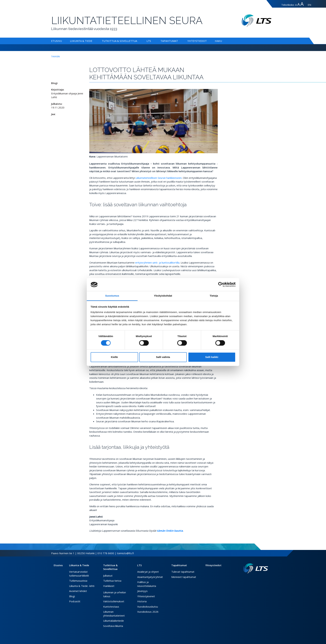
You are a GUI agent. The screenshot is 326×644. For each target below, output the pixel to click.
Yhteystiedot (197, 41)
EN (309, 5)
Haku (218, 41)
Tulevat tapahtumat (183, 572)
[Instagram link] (264, 579)
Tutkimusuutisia (78, 581)
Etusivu (57, 41)
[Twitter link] (261, 579)
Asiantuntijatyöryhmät (150, 577)
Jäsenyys (142, 591)
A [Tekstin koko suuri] (299, 4)
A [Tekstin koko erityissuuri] (302, 4)
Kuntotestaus (111, 607)
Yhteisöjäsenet (146, 596)
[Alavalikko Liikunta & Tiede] (93, 41)
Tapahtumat (169, 41)
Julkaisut (108, 576)
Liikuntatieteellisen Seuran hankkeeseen (159, 178)
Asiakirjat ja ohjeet (148, 572)
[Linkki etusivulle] (256, 568)
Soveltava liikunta (113, 626)
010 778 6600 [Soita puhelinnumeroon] (106, 553)
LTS (149, 41)
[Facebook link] (259, 579)
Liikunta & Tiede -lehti (82, 586)
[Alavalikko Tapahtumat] (179, 41)
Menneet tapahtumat (184, 577)
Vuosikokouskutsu (148, 607)
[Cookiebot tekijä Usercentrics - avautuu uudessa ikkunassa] (221, 285)
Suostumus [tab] (112, 296)
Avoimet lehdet (78, 591)
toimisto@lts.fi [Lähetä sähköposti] (125, 553)
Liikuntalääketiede (114, 621)
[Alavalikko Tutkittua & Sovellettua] (138, 41)
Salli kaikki (212, 357)
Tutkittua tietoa (112, 581)
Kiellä (114, 357)
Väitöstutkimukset (114, 601)
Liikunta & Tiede (81, 41)
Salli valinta (163, 357)
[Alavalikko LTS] (152, 41)
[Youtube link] (267, 579)
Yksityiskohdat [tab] (163, 296)
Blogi (72, 596)
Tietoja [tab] (214, 296)
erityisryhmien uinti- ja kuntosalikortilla (157, 263)
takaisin (55, 57)
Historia (142, 601)
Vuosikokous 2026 (148, 612)
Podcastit (75, 601)
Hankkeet (109, 586)
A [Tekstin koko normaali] (296, 5)
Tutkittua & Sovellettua (119, 41)
